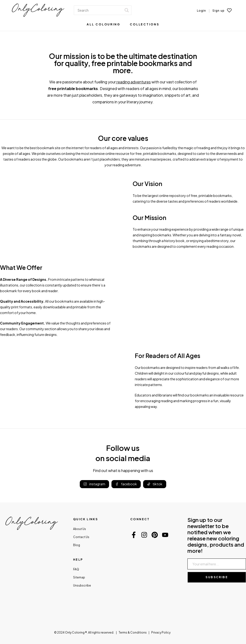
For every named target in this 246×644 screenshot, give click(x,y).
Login (202, 11)
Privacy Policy (161, 632)
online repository (173, 196)
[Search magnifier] (127, 10)
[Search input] (99, 10)
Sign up (218, 11)
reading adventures (134, 82)
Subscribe (217, 577)
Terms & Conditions (133, 632)
